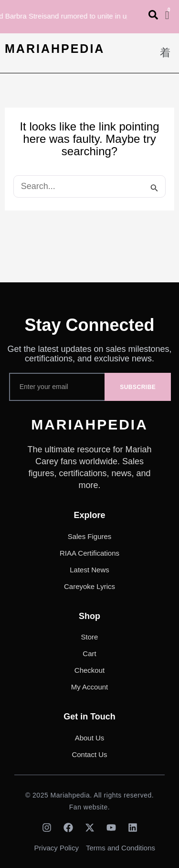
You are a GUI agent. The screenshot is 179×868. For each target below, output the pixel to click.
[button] (165, 53)
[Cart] (167, 15)
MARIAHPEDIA (55, 49)
